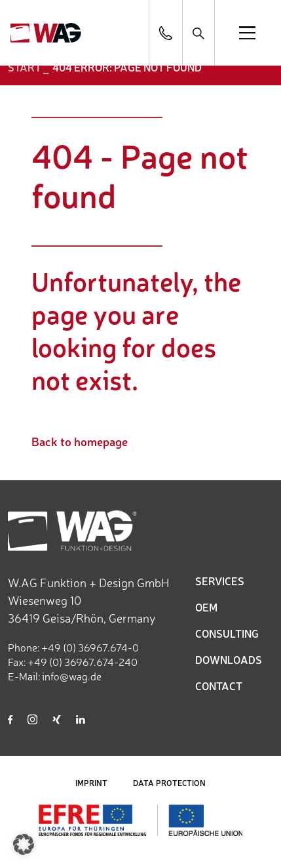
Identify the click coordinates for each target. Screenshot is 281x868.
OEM (206, 607)
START (25, 67)
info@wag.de (72, 676)
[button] (24, 844)
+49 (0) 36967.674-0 (90, 647)
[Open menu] (247, 33)
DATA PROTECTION (169, 783)
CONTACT (219, 686)
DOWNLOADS (229, 659)
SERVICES (220, 581)
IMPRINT (91, 783)
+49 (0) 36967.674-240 (83, 661)
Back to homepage (80, 441)
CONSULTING (227, 633)
